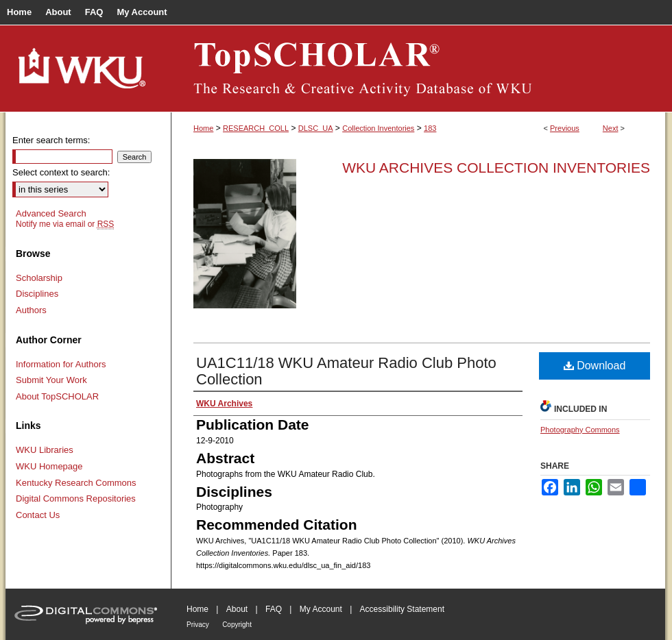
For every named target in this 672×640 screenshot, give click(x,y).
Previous (565, 128)
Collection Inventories (378, 128)
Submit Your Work (51, 380)
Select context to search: (61, 172)
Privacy (198, 625)
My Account (321, 609)
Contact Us (38, 515)
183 (430, 128)
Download (595, 366)
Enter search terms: (51, 140)
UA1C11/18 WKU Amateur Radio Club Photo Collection (346, 371)
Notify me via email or (65, 224)
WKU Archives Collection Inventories (496, 168)
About (237, 609)
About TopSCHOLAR (57, 396)
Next (611, 128)
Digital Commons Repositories (76, 499)
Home (203, 128)
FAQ (274, 609)
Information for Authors (61, 364)
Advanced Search (51, 213)
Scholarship (39, 278)
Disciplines (37, 294)
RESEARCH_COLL (256, 128)
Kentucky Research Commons (76, 483)
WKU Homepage (49, 466)
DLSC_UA (316, 128)
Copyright (237, 625)
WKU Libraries (45, 450)
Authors (31, 310)
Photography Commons (580, 430)
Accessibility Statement (402, 609)
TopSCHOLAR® (418, 69)
